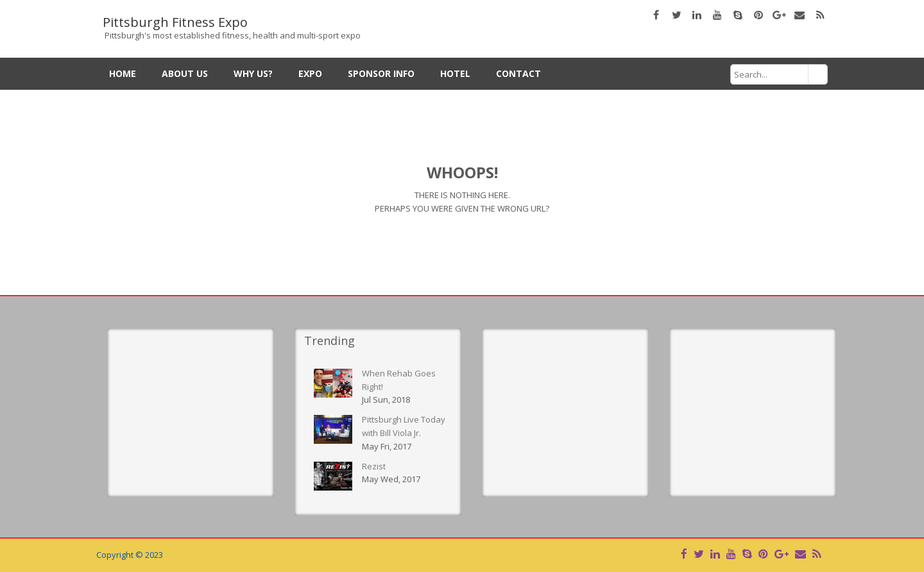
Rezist (374, 466)
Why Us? (253, 73)
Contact (518, 73)
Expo (310, 73)
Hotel (455, 73)
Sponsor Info (381, 73)
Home (123, 73)
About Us (185, 73)
